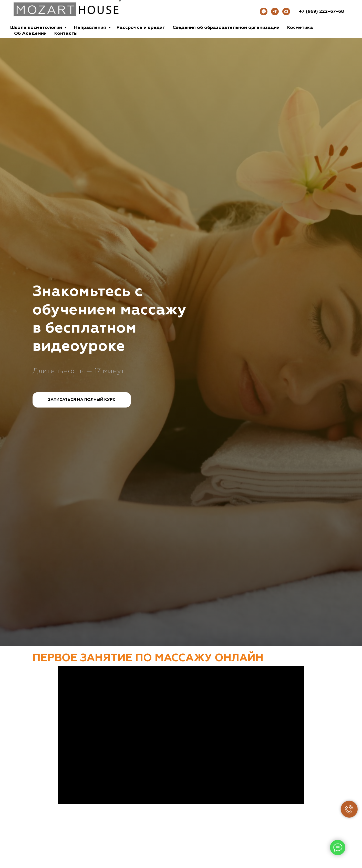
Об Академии (30, 34)
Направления (91, 28)
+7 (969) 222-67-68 (322, 12)
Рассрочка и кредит (141, 28)
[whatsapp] (264, 12)
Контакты (66, 34)
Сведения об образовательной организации (226, 28)
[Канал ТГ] (275, 12)
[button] (82, 400)
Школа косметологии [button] (37, 28)
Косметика (300, 28)
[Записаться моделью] (286, 12)
